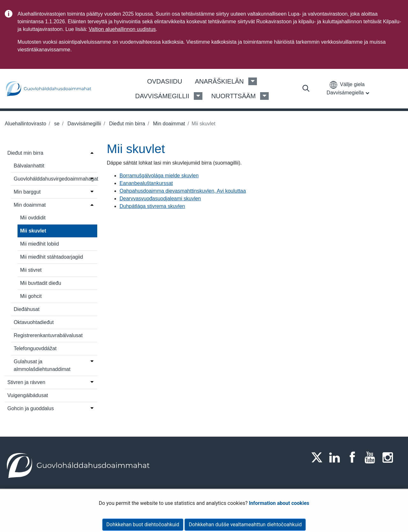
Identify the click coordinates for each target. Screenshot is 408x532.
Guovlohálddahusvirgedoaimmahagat (51, 179)
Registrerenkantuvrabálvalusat (48, 335)
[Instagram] (390, 457)
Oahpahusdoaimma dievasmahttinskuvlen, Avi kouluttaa (183, 191)
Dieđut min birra (126, 124)
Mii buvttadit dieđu (41, 283)
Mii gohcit (31, 296)
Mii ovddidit (33, 218)
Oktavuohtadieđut (34, 322)
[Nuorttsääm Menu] (264, 96)
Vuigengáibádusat (28, 395)
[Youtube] (372, 457)
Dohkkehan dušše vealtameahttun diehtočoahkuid (245, 525)
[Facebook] (354, 457)
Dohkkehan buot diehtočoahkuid (143, 525)
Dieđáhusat (27, 309)
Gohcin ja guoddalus (31, 408)
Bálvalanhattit (29, 166)
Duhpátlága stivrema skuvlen (152, 206)
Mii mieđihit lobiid (40, 244)
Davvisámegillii (84, 124)
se (56, 124)
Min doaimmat (168, 124)
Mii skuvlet (33, 231)
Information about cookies (279, 503)
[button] (349, 89)
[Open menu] (92, 152)
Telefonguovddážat (35, 348)
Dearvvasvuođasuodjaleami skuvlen (160, 199)
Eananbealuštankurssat (146, 183)
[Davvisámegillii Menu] (198, 96)
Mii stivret (31, 270)
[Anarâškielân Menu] (253, 81)
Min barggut (27, 192)
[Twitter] (319, 457)
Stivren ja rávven (26, 382)
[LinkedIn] (337, 457)
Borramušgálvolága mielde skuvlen (159, 176)
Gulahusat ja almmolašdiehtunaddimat (42, 365)
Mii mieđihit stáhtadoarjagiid (51, 257)
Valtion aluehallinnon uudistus (122, 29)
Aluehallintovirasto (25, 124)
